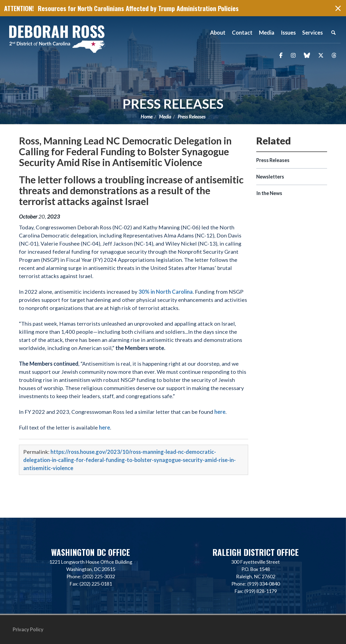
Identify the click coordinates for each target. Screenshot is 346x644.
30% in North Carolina (166, 292)
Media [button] (267, 32)
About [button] (218, 32)
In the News (269, 193)
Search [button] (333, 32)
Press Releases (173, 104)
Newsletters (270, 177)
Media (165, 117)
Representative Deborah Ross (57, 39)
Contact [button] (242, 32)
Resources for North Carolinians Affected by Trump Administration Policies (138, 8)
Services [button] (312, 32)
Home (147, 117)
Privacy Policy (28, 629)
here (220, 412)
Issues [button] (288, 32)
